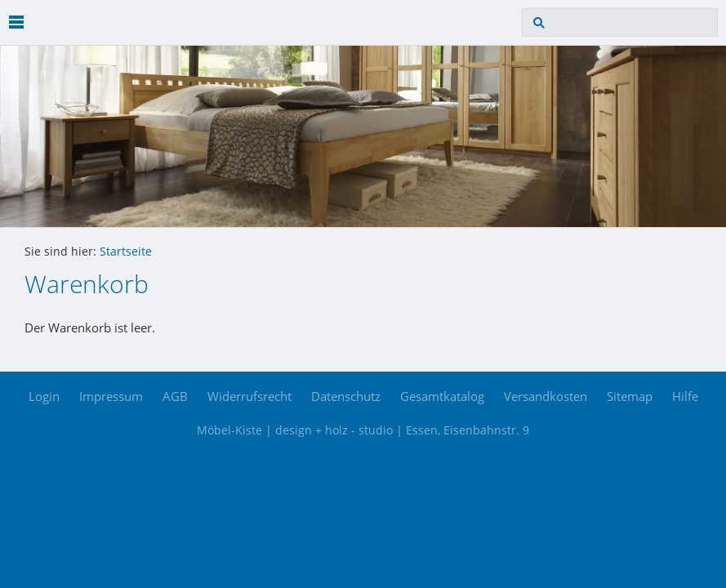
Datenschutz (346, 396)
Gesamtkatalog (442, 396)
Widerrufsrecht (249, 396)
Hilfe (685, 396)
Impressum (111, 396)
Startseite (126, 252)
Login (44, 396)
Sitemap (630, 396)
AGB (175, 396)
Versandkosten (546, 396)
